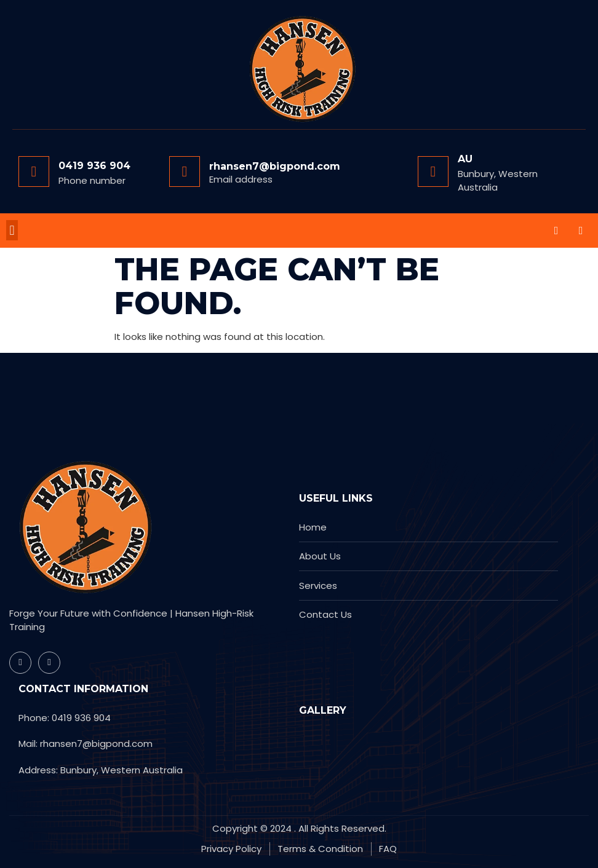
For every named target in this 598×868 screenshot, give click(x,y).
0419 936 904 (94, 166)
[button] (12, 230)
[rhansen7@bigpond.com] (185, 172)
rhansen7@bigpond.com (275, 166)
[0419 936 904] (34, 172)
